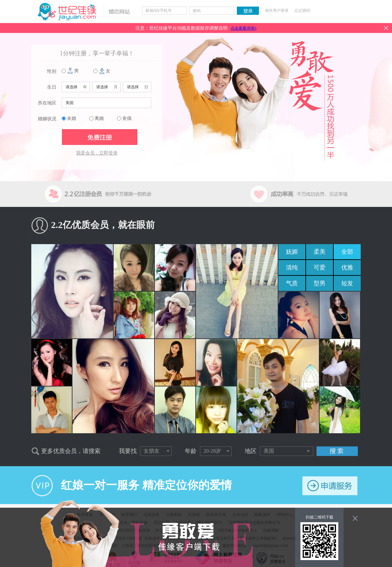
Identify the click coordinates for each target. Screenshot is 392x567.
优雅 (347, 268)
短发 (347, 283)
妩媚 (292, 252)
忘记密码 (302, 11)
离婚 (99, 118)
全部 (347, 252)
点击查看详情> (244, 28)
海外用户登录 (277, 11)
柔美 (320, 252)
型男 (320, 283)
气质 (292, 283)
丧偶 (127, 118)
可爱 (320, 268)
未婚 (71, 118)
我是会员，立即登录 (97, 153)
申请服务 (330, 486)
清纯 (292, 268)
